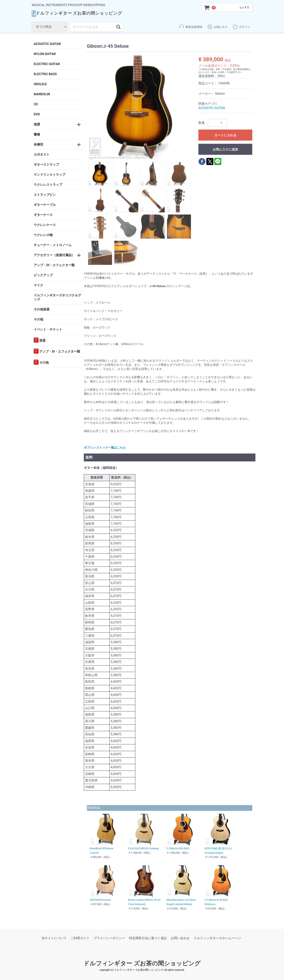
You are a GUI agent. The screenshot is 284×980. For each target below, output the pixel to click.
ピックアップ (43, 275)
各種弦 (38, 144)
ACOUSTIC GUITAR (47, 44)
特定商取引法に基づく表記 (148, 938)
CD (36, 104)
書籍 (37, 134)
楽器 (40, 340)
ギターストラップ (46, 165)
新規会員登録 (190, 27)
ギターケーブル (45, 205)
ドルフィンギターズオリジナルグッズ (57, 297)
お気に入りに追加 (225, 149)
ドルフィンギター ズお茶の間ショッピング (142, 963)
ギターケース (43, 215)
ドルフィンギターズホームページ (217, 938)
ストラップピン (45, 195)
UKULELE (40, 84)
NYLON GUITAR (45, 54)
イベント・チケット (48, 329)
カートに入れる (225, 135)
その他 (38, 319)
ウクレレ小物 (43, 235)
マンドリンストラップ (50, 175)
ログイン (241, 27)
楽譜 (37, 124)
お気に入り (217, 27)
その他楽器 (42, 309)
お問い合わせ (180, 938)
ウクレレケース (45, 225)
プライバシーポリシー (109, 938)
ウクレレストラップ (48, 185)
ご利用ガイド (80, 938)
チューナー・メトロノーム (53, 245)
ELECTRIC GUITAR (47, 64)
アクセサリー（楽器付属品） (54, 255)
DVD (37, 114)
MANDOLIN (42, 94)
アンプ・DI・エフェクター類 (54, 265)
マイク (38, 285)
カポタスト (42, 154)
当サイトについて (54, 938)
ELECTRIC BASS (45, 74)
